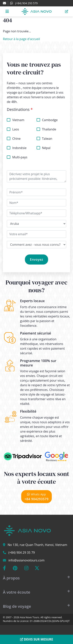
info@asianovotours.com (26, 560)
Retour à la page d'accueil (21, 39)
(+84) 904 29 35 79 (22, 553)
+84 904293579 (37, 497)
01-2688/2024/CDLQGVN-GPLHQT (50, 621)
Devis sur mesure (37, 639)
